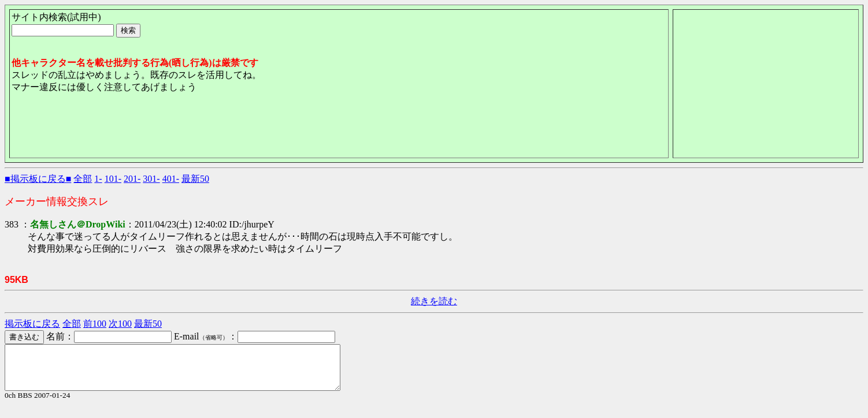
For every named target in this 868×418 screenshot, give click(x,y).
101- (113, 179)
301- (151, 179)
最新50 (195, 179)
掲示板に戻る (32, 324)
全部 (83, 179)
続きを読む (434, 301)
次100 (120, 324)
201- (132, 179)
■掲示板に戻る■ (38, 179)
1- (98, 179)
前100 (95, 324)
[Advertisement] (222, 130)
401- (171, 179)
